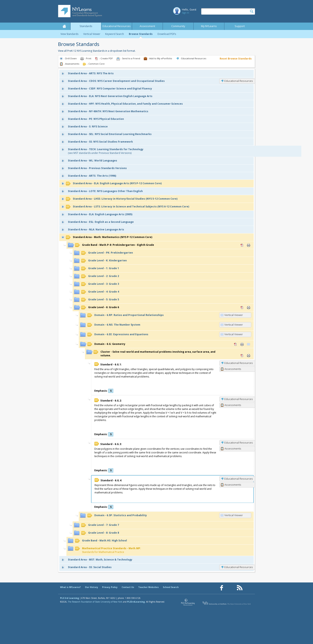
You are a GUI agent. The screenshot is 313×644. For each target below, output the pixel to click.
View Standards (69, 34)
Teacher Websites (149, 587)
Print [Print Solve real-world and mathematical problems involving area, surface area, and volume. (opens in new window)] (249, 356)
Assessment (147, 26)
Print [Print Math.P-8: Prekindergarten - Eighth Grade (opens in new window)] (249, 245)
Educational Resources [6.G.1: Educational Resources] (239, 363)
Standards (86, 26)
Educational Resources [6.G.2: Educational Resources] (239, 399)
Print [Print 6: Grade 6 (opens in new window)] (249, 308)
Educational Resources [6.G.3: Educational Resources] (239, 443)
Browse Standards (141, 34)
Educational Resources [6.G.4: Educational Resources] (239, 479)
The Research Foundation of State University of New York (95, 602)
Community (178, 26)
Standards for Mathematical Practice (108, 550)
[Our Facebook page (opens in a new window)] (222, 588)
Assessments (233, 369)
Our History (91, 587)
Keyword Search (115, 34)
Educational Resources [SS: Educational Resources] (239, 567)
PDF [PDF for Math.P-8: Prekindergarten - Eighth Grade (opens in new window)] (242, 245)
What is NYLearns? (70, 587)
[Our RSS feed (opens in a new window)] (240, 588)
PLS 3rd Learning (70, 598)
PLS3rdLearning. (136, 602)
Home (64, 26)
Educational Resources (117, 26)
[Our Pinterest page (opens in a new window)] (231, 588)
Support (240, 26)
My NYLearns (209, 26)
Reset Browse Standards (236, 59)
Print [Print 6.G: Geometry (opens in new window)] (242, 344)
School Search (171, 587)
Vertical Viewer (92, 34)
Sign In (186, 13)
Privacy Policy (110, 587)
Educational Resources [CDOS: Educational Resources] (239, 81)
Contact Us (128, 587)
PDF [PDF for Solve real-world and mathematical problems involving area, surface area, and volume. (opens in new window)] (242, 356)
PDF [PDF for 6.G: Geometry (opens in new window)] (235, 344)
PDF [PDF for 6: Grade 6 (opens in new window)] (242, 308)
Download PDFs (167, 34)
